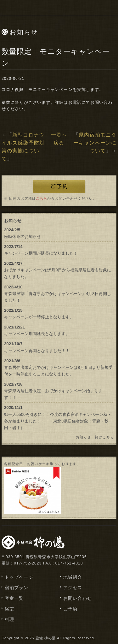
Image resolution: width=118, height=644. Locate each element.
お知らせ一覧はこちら (95, 437)
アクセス (73, 588)
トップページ (19, 577)
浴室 (9, 609)
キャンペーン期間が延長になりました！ (41, 253)
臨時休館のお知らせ (22, 236)
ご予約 (70, 609)
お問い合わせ (78, 598)
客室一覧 (14, 598)
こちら (42, 198)
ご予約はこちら (59, 186)
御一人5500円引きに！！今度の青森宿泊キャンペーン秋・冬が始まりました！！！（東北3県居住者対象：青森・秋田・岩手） (58, 421)
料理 (9, 619)
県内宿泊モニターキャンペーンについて (95, 143)
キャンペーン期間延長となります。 (37, 334)
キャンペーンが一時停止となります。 (39, 317)
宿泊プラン (17, 588)
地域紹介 (73, 577)
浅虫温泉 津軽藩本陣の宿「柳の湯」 (59, 8)
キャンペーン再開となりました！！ (37, 351)
